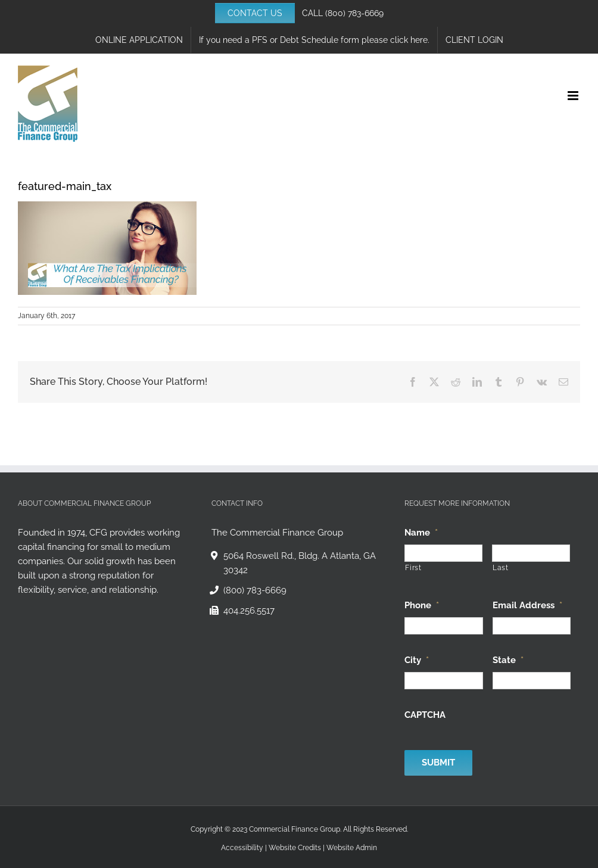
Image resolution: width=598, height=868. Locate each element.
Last (501, 568)
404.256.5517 (249, 611)
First (413, 568)
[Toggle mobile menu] (574, 96)
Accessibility (242, 848)
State (508, 660)
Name (421, 533)
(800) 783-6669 (354, 13)
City (417, 660)
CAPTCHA (425, 715)
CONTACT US (255, 13)
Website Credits (295, 848)
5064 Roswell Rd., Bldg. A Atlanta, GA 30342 (300, 563)
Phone (422, 605)
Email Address (527, 605)
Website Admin (352, 848)
